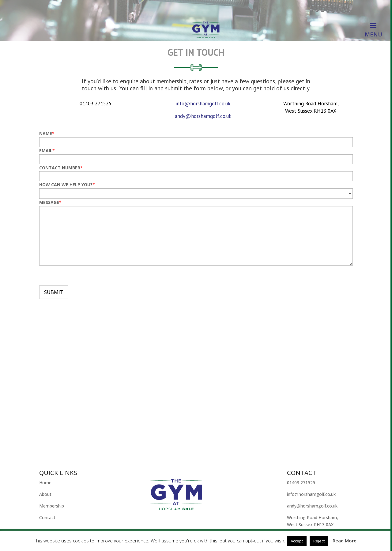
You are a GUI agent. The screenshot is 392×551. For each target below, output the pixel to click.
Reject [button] (319, 541)
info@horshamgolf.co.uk (203, 104)
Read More (345, 541)
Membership (52, 506)
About (45, 494)
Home (45, 483)
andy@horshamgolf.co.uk (203, 116)
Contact (47, 517)
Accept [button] (297, 541)
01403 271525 (301, 483)
